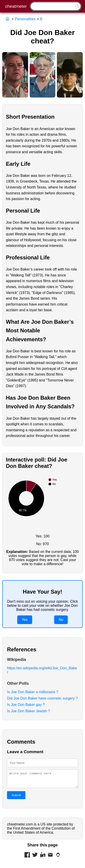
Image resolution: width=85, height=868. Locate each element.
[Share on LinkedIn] (43, 858)
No (61, 620)
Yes (25, 620)
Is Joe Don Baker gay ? (26, 705)
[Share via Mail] (50, 858)
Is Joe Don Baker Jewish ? (28, 711)
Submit (16, 798)
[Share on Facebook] (27, 858)
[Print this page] (58, 858)
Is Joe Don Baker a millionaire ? (33, 692)
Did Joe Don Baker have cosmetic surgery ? (42, 698)
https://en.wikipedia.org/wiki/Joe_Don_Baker (42, 670)
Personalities (25, 19)
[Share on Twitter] (35, 858)
